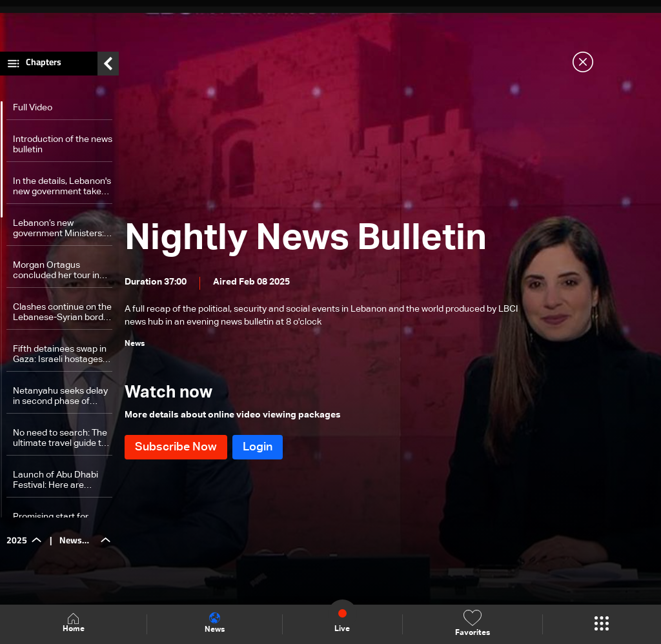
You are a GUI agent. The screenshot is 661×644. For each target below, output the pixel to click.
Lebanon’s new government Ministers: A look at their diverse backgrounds (62, 232)
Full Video (33, 111)
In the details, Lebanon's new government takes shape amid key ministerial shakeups (62, 190)
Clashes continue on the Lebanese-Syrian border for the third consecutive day (62, 316)
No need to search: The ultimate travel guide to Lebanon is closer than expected (60, 442)
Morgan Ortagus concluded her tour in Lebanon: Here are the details (58, 274)
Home (74, 624)
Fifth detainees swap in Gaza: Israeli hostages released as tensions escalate (60, 358)
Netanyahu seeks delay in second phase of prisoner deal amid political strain (60, 400)
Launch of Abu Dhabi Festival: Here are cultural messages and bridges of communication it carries (59, 484)
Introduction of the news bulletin (63, 148)
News (215, 623)
